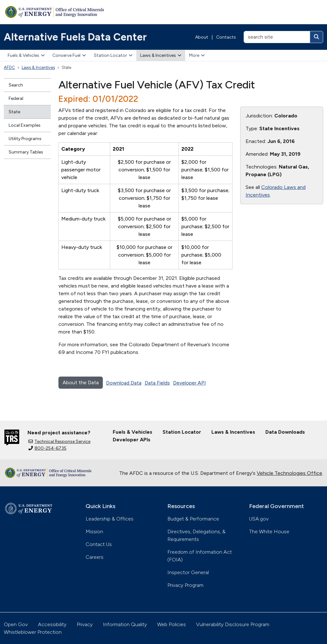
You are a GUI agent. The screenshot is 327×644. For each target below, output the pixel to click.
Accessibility (52, 624)
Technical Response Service (59, 442)
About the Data (81, 382)
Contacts (226, 37)
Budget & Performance (193, 519)
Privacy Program (185, 585)
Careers (95, 557)
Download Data (124, 383)
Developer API (190, 383)
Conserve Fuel (69, 55)
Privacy (85, 624)
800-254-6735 (47, 448)
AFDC (9, 67)
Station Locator (113, 55)
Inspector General (188, 572)
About (202, 37)
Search (16, 85)
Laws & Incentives (161, 55)
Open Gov (16, 624)
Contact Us (99, 544)
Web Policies (171, 624)
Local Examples (25, 125)
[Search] (316, 37)
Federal (16, 98)
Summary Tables (26, 152)
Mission (94, 532)
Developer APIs (132, 440)
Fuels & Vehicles (26, 55)
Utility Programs (25, 139)
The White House (269, 532)
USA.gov (259, 519)
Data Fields (157, 383)
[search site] (277, 37)
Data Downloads (285, 432)
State (14, 112)
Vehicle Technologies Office (289, 473)
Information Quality (125, 624)
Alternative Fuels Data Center (75, 37)
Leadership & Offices (110, 519)
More (197, 55)
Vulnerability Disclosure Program (233, 624)
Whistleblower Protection (33, 632)
